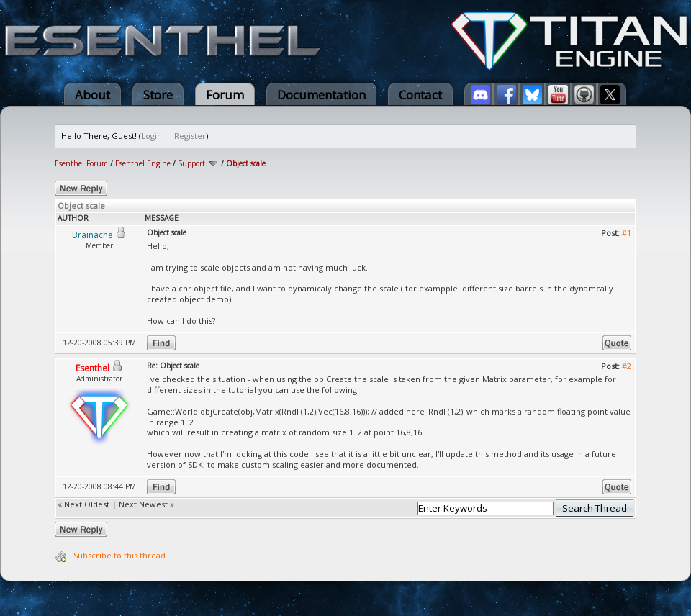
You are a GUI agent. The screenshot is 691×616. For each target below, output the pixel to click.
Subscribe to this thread (119, 555)
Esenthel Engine (143, 163)
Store (158, 95)
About (92, 95)
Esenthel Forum (81, 163)
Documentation (321, 95)
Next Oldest (87, 504)
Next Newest (143, 504)
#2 (627, 366)
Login (152, 136)
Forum (225, 95)
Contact (420, 95)
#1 (627, 233)
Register (190, 136)
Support (191, 163)
